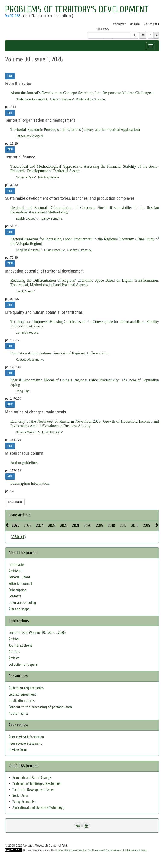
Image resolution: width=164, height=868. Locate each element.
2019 (100, 525)
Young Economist (24, 802)
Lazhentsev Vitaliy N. (30, 136)
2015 (147, 525)
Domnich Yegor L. (28, 333)
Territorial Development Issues (33, 790)
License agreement (22, 694)
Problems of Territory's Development (77, 9)
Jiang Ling (23, 391)
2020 (88, 525)
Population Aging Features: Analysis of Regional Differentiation (60, 353)
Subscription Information (30, 483)
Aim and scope (19, 609)
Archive (14, 639)
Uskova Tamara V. (62, 99)
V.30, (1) (18, 537)
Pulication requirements (26, 688)
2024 (40, 525)
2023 (52, 525)
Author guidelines (24, 463)
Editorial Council (20, 584)
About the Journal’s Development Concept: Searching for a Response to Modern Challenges (81, 93)
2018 (111, 525)
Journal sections (20, 645)
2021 (76, 525)
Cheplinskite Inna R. (29, 250)
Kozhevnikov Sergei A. (91, 99)
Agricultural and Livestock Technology (38, 808)
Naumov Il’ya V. (26, 177)
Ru (150, 35)
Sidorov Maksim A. (28, 432)
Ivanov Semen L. (52, 219)
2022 (64, 525)
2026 (15, 525)
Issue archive (19, 515)
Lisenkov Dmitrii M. (80, 250)
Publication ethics (22, 701)
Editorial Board (19, 577)
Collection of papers (23, 664)
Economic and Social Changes (32, 778)
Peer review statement (25, 743)
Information (17, 565)
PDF (10, 76)
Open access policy (22, 603)
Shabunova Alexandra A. (32, 99)
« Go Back (15, 502)
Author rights (18, 713)
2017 (123, 525)
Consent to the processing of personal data (40, 707)
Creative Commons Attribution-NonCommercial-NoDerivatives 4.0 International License (101, 850)
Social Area (20, 796)
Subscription (18, 590)
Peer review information (26, 737)
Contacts (15, 596)
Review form (18, 750)
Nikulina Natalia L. (50, 177)
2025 (28, 525)
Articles (14, 658)
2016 (135, 525)
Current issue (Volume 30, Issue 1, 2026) (37, 633)
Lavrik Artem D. (26, 291)
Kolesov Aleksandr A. (30, 360)
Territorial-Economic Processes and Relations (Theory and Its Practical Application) (75, 130)
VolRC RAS (13, 16)
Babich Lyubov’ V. (28, 219)
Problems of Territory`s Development (37, 784)
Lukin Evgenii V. (55, 250)
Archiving (15, 571)
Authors (14, 652)
